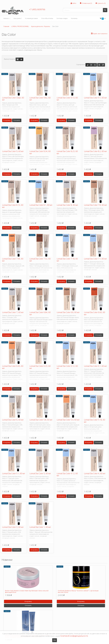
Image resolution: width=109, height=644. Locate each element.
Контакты (74, 18)
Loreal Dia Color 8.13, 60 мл (13, 206)
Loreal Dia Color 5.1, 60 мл (14, 473)
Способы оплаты (47, 18)
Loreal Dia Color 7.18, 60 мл (67, 260)
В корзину (7, 120)
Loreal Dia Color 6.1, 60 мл (95, 366)
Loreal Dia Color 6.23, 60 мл (40, 367)
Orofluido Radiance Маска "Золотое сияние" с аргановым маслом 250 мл (78, 591)
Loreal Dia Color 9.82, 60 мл (40, 99)
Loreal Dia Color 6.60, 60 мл (95, 313)
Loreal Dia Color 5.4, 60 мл (68, 420)
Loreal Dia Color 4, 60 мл (95, 473)
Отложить (17, 120)
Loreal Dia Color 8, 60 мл (67, 205)
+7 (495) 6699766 (37, 9)
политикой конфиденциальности (74, 636)
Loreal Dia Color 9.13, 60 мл (67, 99)
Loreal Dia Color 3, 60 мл (13, 527)
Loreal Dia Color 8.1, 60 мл (41, 205)
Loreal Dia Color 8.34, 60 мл (40, 152)
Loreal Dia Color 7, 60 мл (13, 312)
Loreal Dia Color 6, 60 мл (13, 420)
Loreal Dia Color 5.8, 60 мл (41, 420)
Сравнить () (101, 3)
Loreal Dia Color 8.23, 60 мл (67, 152)
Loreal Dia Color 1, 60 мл (40, 527)
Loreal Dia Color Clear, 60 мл (13, 99)
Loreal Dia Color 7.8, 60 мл (95, 205)
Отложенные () (86, 3)
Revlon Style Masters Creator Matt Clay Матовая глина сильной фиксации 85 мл (27, 591)
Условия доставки (31, 18)
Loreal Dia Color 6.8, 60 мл (68, 312)
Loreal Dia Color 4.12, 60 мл (67, 474)
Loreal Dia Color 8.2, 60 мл (95, 151)
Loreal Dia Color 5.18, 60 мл (95, 421)
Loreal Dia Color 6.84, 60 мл (40, 313)
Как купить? (18, 18)
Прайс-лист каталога (99, 34)
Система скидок (62, 18)
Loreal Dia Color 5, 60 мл (40, 473)
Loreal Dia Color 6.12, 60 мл (67, 367)
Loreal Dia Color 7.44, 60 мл (13, 260)
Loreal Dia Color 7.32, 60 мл (40, 260)
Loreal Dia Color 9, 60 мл (13, 151)
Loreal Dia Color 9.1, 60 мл (95, 98)
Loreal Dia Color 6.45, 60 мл (13, 367)
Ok (55, 640)
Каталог (7, 18)
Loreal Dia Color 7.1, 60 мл (95, 259)
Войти (73, 3)
